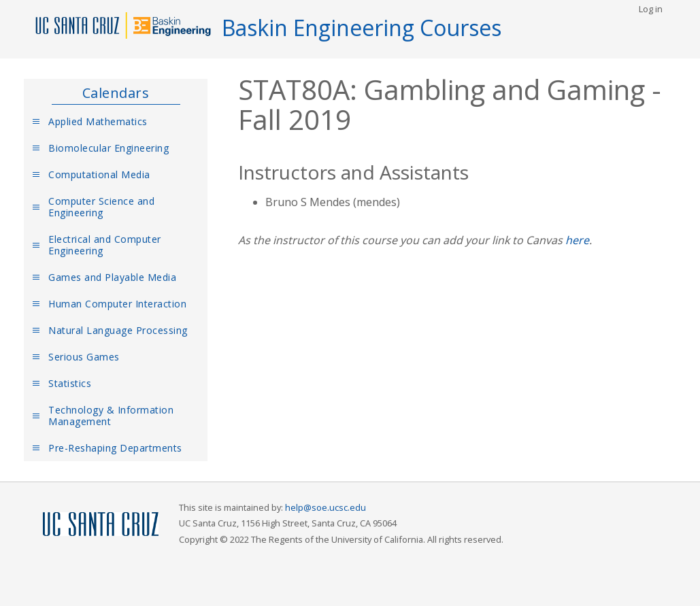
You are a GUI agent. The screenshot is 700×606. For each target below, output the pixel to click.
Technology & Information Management (111, 416)
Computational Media (99, 174)
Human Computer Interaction (117, 304)
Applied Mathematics (98, 121)
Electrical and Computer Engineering (105, 245)
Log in (651, 9)
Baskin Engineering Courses (362, 28)
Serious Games (84, 357)
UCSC (101, 525)
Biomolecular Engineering (109, 148)
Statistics (70, 383)
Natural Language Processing (118, 330)
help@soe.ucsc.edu (326, 507)
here (577, 240)
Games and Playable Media (112, 277)
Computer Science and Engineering (101, 207)
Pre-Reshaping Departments (115, 448)
